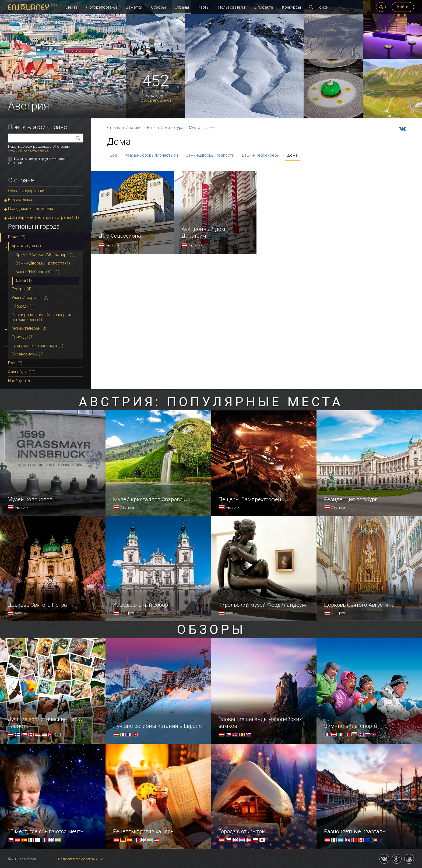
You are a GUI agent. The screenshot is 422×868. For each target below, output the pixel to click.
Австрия (134, 128)
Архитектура (172, 128)
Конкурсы (291, 7)
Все (113, 155)
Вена (151, 128)
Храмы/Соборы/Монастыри (151, 155)
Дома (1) (24, 280)
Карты (204, 7)
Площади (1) (23, 306)
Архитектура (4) (26, 246)
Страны (182, 7)
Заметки (134, 7)
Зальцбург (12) (22, 372)
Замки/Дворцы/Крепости (210, 155)
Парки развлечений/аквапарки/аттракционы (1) (42, 317)
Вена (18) (17, 237)
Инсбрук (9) (19, 381)
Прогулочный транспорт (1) (37, 345)
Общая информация (27, 191)
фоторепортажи (156, 100)
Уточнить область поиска (28, 151)
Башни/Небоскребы (261, 155)
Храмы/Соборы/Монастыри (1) (45, 255)
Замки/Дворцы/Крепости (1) (43, 263)
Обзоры (158, 7)
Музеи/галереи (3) (29, 328)
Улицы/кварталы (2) (30, 298)
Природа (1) (23, 337)
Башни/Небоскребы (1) (37, 272)
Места (195, 128)
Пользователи (232, 7)
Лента (72, 7)
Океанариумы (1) (28, 354)
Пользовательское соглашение (80, 859)
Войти (403, 7)
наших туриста (156, 91)
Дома (293, 155)
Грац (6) (15, 363)
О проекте (263, 7)
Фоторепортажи (102, 7)
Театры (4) (22, 289)
